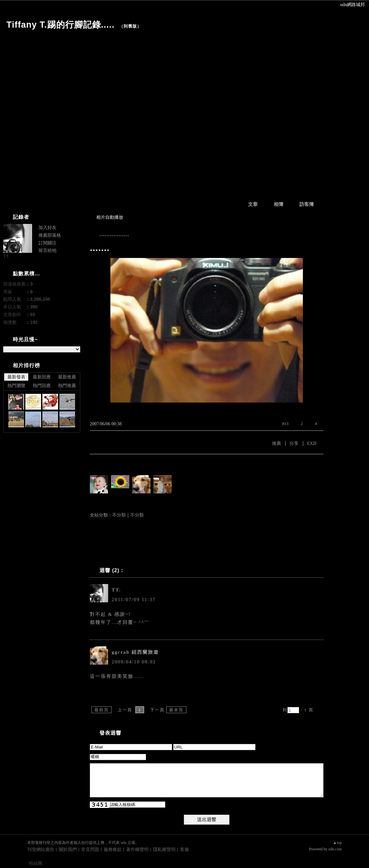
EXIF (312, 443)
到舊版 (130, 26)
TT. (116, 590)
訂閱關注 (47, 243)
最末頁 (176, 710)
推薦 (277, 443)
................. (114, 234)
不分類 (119, 515)
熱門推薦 (67, 385)
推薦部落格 (50, 235)
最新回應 (42, 377)
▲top (337, 843)
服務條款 (113, 850)
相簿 (279, 204)
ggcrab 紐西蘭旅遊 (135, 652)
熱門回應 (42, 385)
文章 (253, 204)
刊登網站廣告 (41, 850)
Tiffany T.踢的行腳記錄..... (60, 25)
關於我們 (68, 850)
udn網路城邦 (352, 5)
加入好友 (47, 227)
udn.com (335, 849)
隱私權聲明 (164, 850)
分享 (294, 443)
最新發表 (16, 377)
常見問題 (90, 850)
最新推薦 (67, 377)
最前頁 (102, 710)
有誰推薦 (100, 464)
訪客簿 (307, 204)
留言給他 (47, 250)
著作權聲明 (137, 850)
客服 (184, 850)
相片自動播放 (110, 217)
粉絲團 (36, 863)
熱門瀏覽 (16, 385)
